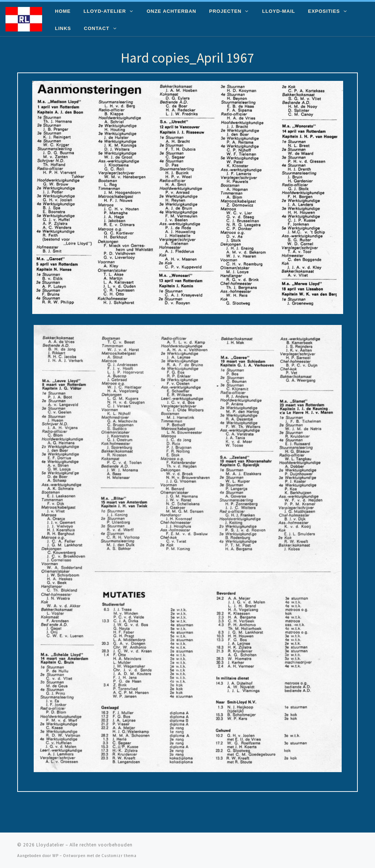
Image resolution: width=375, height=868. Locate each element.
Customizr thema (119, 856)
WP (55, 856)
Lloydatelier (50, 845)
